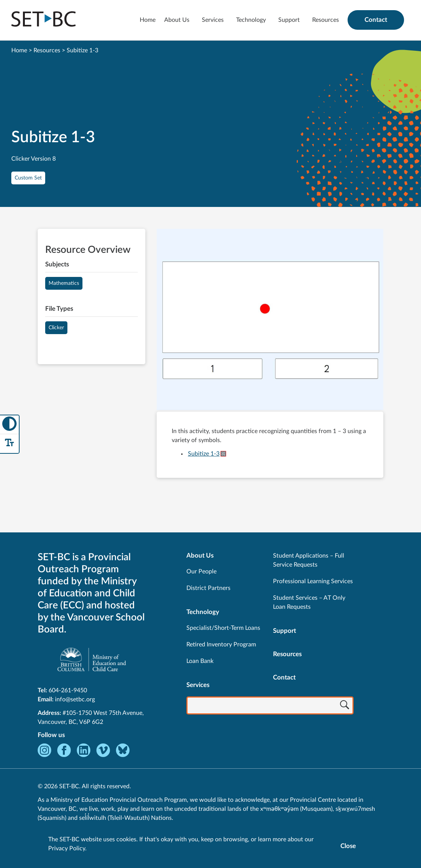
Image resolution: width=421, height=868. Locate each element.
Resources (326, 20)
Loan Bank (200, 661)
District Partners (208, 588)
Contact (376, 20)
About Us (177, 20)
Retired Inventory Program (221, 645)
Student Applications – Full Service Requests (309, 560)
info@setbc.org (75, 699)
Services (213, 20)
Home (148, 20)
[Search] (345, 706)
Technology (251, 20)
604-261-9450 (68, 690)
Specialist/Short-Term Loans (223, 628)
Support (289, 20)
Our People (201, 572)
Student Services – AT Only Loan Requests (309, 602)
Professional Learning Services (313, 581)
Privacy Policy (67, 848)
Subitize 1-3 (204, 454)
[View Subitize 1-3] (270, 320)
